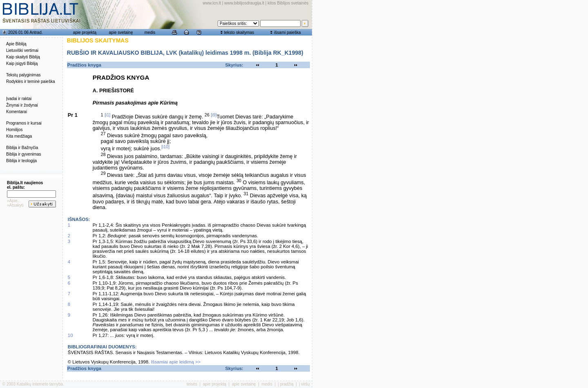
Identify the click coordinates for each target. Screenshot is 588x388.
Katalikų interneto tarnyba (40, 384)
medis (150, 32)
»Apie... (14, 201)
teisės (192, 384)
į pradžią (286, 384)
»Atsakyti (15, 205)
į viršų (304, 384)
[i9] (214, 115)
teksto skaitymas (239, 32)
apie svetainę (121, 32)
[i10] (165, 147)
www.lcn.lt (212, 3)
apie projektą (85, 32)
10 (70, 335)
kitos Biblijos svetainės (288, 3)
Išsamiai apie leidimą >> (176, 362)
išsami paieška (287, 32)
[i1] (107, 115)
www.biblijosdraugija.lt (244, 3)
